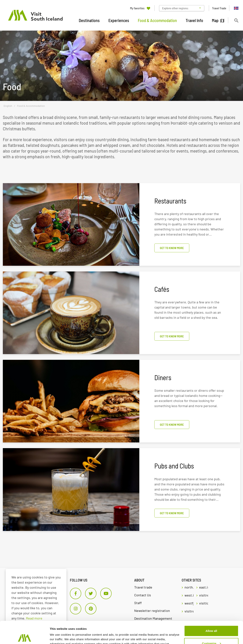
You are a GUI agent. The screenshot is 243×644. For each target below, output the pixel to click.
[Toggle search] (236, 20)
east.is (204, 587)
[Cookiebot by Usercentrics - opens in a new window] (25, 637)
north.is (189, 587)
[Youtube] (106, 593)
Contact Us (143, 595)
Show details (59, 636)
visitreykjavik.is (204, 595)
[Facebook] (76, 593)
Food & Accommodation (31, 106)
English (8, 106)
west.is (189, 595)
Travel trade (143, 587)
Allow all (211, 609)
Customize (211, 621)
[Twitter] (91, 593)
